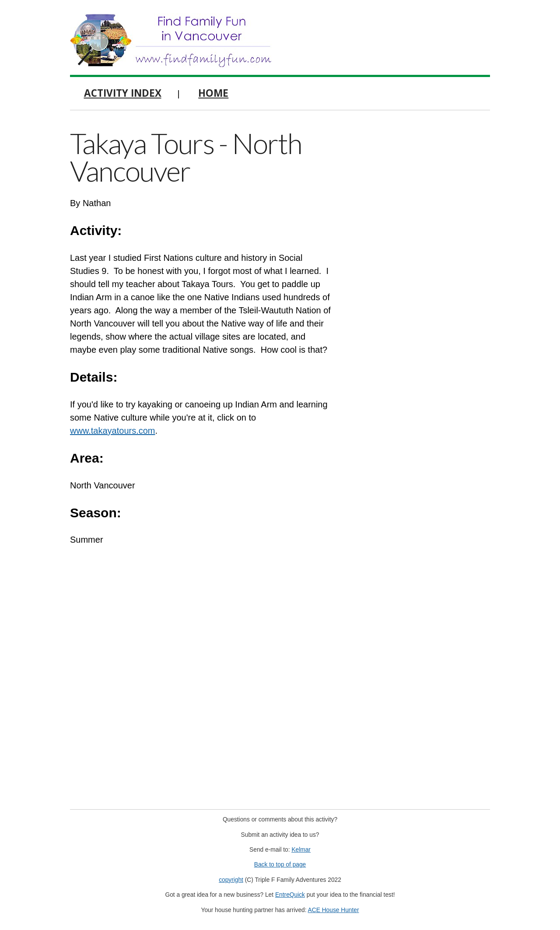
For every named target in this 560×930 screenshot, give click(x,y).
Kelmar (301, 850)
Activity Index (123, 93)
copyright (231, 880)
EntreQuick (290, 895)
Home (213, 93)
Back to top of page (280, 865)
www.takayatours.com (113, 431)
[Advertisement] (424, 258)
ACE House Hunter (334, 910)
